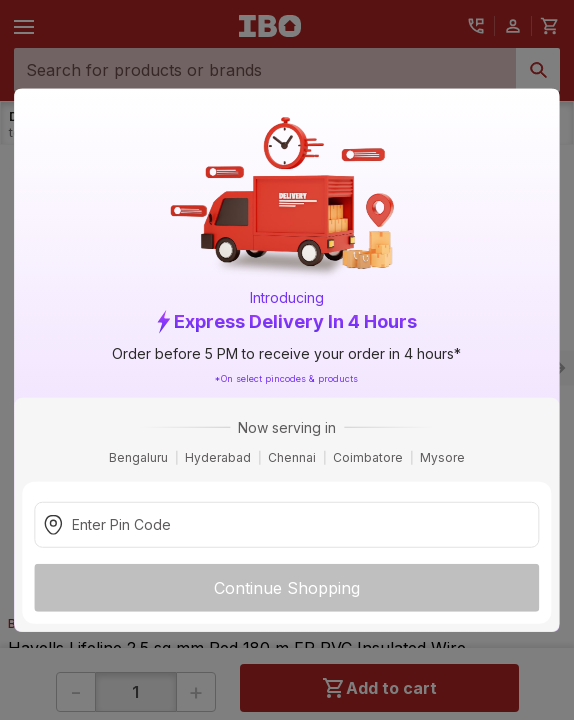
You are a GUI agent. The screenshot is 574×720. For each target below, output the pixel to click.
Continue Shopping (287, 587)
